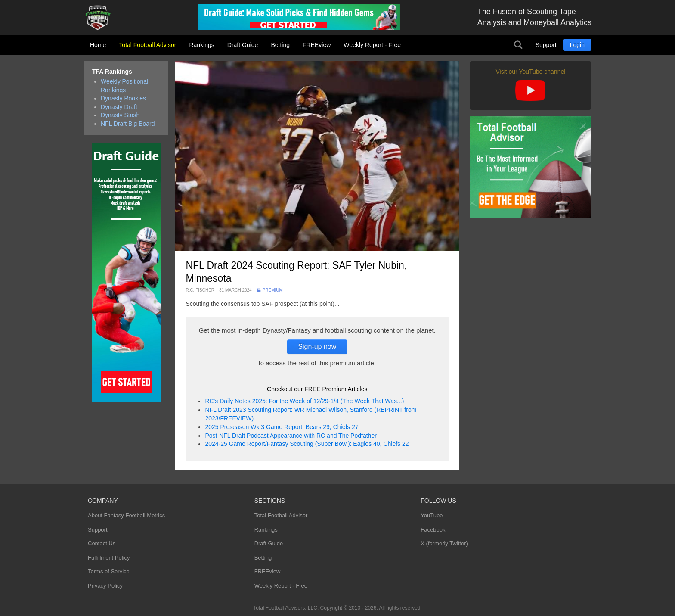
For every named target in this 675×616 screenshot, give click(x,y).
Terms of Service (109, 571)
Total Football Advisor (147, 45)
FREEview (317, 45)
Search (518, 45)
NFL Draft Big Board (128, 124)
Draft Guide (243, 45)
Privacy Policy (105, 586)
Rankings (201, 45)
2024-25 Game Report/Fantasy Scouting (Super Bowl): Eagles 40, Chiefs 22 (307, 444)
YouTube (432, 515)
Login (577, 45)
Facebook (433, 530)
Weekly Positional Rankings (124, 86)
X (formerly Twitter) (444, 543)
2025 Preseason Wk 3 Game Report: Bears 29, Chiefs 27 (282, 427)
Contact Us (102, 543)
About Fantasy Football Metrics (126, 515)
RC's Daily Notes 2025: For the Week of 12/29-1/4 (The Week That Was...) (304, 401)
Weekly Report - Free (372, 45)
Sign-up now (317, 347)
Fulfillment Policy (109, 558)
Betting (280, 45)
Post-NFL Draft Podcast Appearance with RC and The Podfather (291, 436)
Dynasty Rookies (123, 98)
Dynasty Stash (120, 115)
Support (546, 45)
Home (98, 45)
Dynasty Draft (119, 107)
